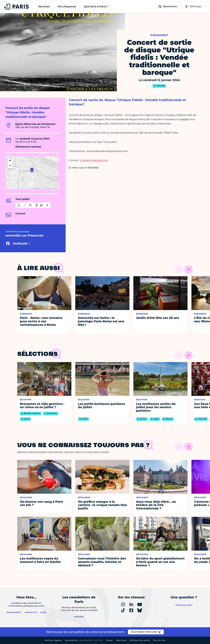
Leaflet (32, 188)
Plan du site (159, 640)
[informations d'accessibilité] (33, 205)
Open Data (121, 640)
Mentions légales (53, 640)
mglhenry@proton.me (94, 160)
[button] (32, 170)
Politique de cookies (140, 640)
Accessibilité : (84, 640)
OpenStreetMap (47, 188)
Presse (110, 640)
